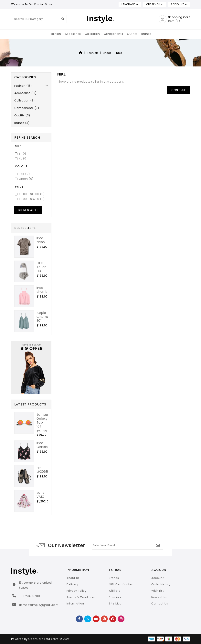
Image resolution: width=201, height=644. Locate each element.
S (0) (21, 154)
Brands (146, 34)
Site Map (115, 603)
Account (158, 578)
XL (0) (21, 159)
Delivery (72, 584)
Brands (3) (22, 123)
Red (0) (22, 174)
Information (75, 603)
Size (18, 146)
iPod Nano (41, 240)
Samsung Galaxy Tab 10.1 (44, 421)
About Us (73, 578)
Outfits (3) (22, 115)
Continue (179, 90)
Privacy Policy (76, 591)
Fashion (55, 34)
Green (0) (24, 179)
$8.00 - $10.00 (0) (30, 194)
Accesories (73, 34)
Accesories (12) (26, 93)
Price (19, 187)
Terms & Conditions (81, 597)
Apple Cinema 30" (43, 317)
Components (113, 34)
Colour (21, 166)
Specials (115, 597)
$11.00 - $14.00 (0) (30, 199)
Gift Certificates (121, 584)
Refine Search (28, 210)
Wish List (158, 591)
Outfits (132, 34)
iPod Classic (42, 445)
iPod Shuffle (42, 290)
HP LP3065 (42, 470)
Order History (161, 584)
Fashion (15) (23, 86)
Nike (119, 53)
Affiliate (115, 591)
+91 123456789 (30, 596)
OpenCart (36, 639)
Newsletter (159, 597)
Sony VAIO (40, 495)
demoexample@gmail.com (39, 605)
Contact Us (160, 603)
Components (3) (27, 108)
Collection (92, 34)
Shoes (107, 53)
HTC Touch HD (42, 267)
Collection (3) (25, 100)
